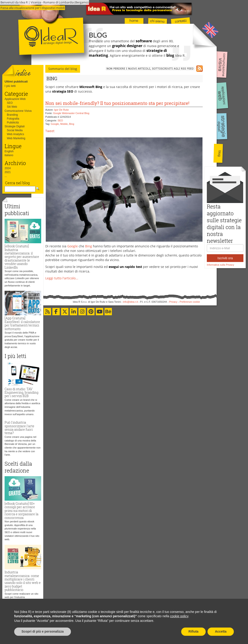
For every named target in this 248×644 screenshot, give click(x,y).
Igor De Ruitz (62, 110)
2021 (8, 172)
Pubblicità (13, 123)
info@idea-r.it (131, 302)
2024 (8, 168)
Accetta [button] (221, 631)
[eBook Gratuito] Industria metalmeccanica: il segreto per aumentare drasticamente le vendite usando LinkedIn (22, 257)
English (9, 151)
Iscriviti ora (225, 258)
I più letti (10, 86)
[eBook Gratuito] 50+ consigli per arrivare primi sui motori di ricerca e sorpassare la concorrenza (22, 511)
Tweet (50, 131)
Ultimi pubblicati (16, 82)
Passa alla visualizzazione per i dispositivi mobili (32, 8)
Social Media (15, 130)
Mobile (64, 124)
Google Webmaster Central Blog (71, 113)
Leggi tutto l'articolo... (62, 278)
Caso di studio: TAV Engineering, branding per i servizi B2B (22, 393)
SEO (10, 103)
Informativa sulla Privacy (220, 265)
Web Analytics (15, 134)
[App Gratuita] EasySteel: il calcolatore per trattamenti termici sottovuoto (22, 323)
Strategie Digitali (15, 126)
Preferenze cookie (190, 302)
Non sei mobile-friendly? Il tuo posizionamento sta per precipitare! (117, 103)
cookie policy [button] (179, 616)
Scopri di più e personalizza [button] (43, 631)
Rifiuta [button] (194, 631)
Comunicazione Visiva (18, 111)
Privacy (173, 302)
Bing (72, 124)
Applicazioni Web (15, 99)
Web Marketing (16, 138)
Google (55, 124)
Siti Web (12, 107)
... (6, 176)
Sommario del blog (63, 69)
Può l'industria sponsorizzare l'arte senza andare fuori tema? (19, 428)
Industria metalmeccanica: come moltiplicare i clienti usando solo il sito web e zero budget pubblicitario (23, 581)
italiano (9, 155)
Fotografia (13, 119)
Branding (12, 115)
